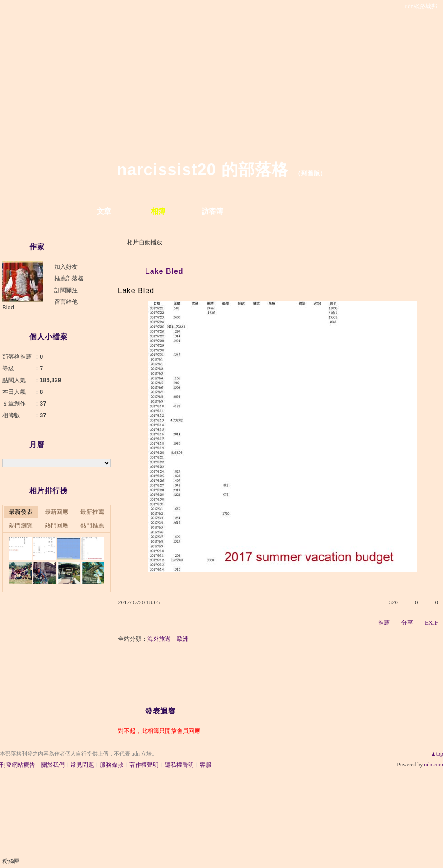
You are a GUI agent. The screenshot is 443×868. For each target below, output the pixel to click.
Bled (8, 307)
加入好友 (66, 267)
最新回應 (57, 512)
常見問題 (82, 765)
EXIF (431, 623)
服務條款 (112, 765)
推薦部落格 (69, 278)
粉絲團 (11, 861)
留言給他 (66, 302)
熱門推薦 (92, 525)
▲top (437, 754)
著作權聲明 (144, 765)
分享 (407, 623)
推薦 (384, 623)
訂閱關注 (66, 290)
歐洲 (183, 639)
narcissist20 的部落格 (202, 170)
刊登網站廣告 (18, 765)
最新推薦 (92, 512)
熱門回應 (57, 525)
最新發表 (21, 512)
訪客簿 (212, 211)
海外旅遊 (159, 639)
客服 (206, 765)
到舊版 (311, 173)
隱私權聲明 (179, 765)
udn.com (434, 765)
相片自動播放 (145, 242)
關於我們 (53, 765)
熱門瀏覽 (21, 525)
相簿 (158, 211)
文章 (104, 211)
